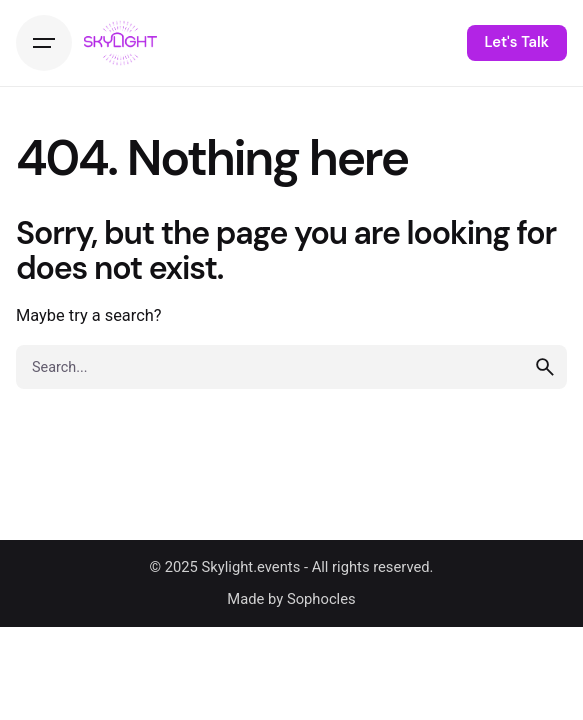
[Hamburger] (44, 43)
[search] (545, 367)
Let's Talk (517, 42)
